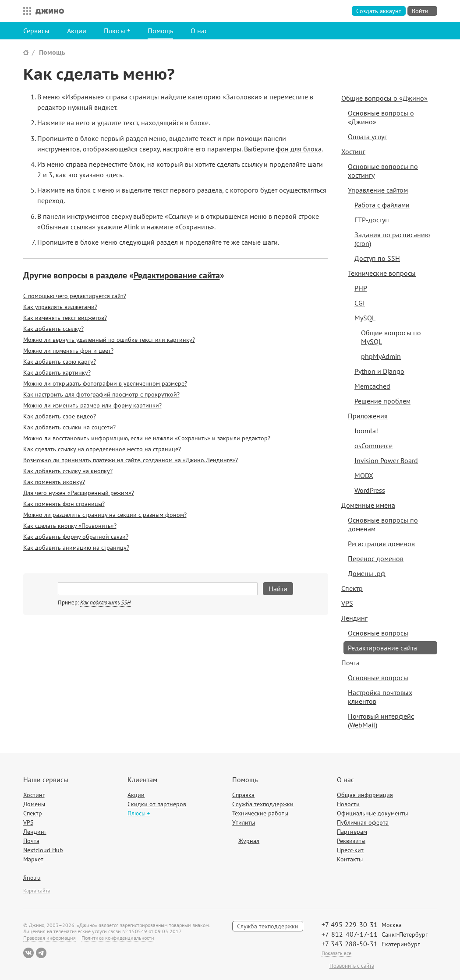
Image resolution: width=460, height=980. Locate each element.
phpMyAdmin (381, 356)
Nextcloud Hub (43, 850)
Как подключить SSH (105, 602)
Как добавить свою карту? (60, 362)
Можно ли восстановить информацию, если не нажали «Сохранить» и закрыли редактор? (147, 438)
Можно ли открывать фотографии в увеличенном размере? (105, 383)
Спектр (352, 588)
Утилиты (244, 822)
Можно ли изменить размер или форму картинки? (92, 405)
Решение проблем (382, 401)
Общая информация (365, 795)
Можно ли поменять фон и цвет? (68, 351)
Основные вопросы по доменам (383, 524)
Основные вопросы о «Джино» (381, 117)
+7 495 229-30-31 (350, 924)
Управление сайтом (378, 190)
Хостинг (353, 151)
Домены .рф (367, 573)
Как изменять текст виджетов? (65, 318)
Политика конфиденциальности (118, 938)
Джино (50, 11)
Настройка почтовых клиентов (380, 697)
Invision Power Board (386, 460)
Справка (243, 795)
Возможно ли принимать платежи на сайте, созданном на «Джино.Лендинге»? (131, 460)
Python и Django (379, 371)
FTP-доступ (372, 220)
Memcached (372, 386)
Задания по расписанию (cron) (392, 239)
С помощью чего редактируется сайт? (75, 296)
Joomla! (366, 431)
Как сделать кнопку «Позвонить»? (70, 526)
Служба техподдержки (263, 804)
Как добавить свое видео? (60, 416)
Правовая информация (50, 938)
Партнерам (352, 832)
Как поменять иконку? (54, 482)
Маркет (33, 859)
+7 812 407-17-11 (350, 934)
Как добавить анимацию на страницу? (76, 548)
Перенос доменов (376, 558)
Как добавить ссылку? (53, 329)
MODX (364, 475)
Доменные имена (368, 505)
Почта (350, 663)
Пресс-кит (350, 850)
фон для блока (299, 149)
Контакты (350, 859)
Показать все (336, 953)
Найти (278, 589)
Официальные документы (372, 813)
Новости (348, 804)
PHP (361, 288)
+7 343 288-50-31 (350, 944)
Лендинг (354, 618)
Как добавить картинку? (57, 372)
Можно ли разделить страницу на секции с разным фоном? (105, 515)
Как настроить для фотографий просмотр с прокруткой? (101, 394)
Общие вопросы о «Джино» (384, 98)
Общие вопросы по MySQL (391, 337)
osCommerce (373, 446)
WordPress (370, 490)
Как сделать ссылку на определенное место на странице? (102, 449)
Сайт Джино (26, 52)
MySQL (365, 318)
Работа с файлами (382, 205)
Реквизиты (351, 841)
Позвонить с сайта (352, 966)
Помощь (160, 31)
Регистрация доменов (381, 544)
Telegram (41, 953)
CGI (360, 303)
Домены (34, 804)
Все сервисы (25, 11)
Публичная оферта (363, 822)
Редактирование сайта (177, 275)
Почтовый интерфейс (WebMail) (381, 720)
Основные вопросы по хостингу (383, 171)
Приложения (368, 416)
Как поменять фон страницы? (64, 504)
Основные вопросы (378, 633)
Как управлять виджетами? (60, 307)
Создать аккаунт (379, 11)
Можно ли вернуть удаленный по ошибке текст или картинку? (109, 340)
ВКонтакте (28, 953)
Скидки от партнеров (157, 804)
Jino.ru (32, 878)
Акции (77, 31)
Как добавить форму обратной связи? (76, 537)
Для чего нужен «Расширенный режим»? (79, 493)
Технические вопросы (382, 273)
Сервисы (36, 31)
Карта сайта (37, 890)
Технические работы (260, 813)
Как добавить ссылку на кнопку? (68, 471)
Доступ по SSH (377, 258)
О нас (199, 31)
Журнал (249, 841)
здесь (114, 175)
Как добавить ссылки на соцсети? (69, 427)
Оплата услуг (367, 137)
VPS (347, 603)
